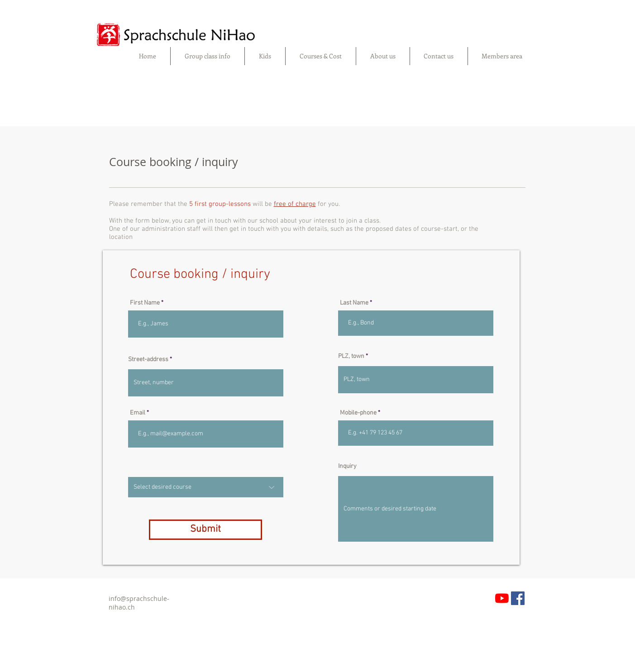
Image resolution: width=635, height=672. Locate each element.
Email (138, 413)
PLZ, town (351, 357)
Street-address (148, 360)
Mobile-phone (358, 413)
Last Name (354, 303)
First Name (145, 303)
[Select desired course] (206, 487)
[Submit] (205, 530)
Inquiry (347, 467)
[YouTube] (502, 598)
